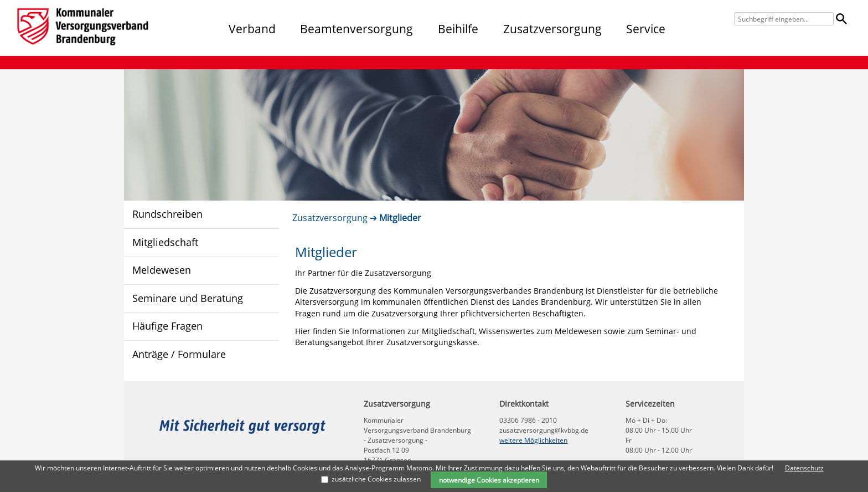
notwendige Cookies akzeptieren (489, 480)
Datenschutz (804, 468)
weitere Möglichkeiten (533, 440)
